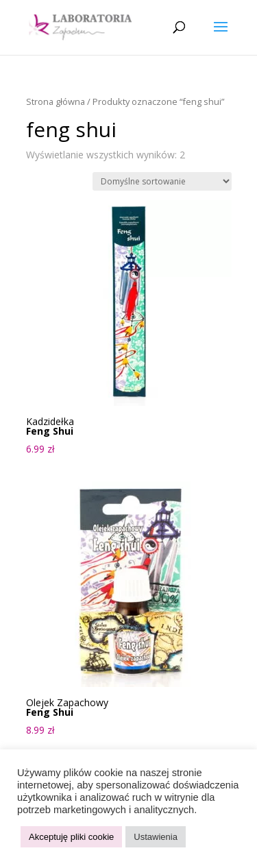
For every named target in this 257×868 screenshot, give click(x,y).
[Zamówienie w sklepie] (162, 181)
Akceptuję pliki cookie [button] (71, 837)
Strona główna (56, 101)
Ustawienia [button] (156, 837)
